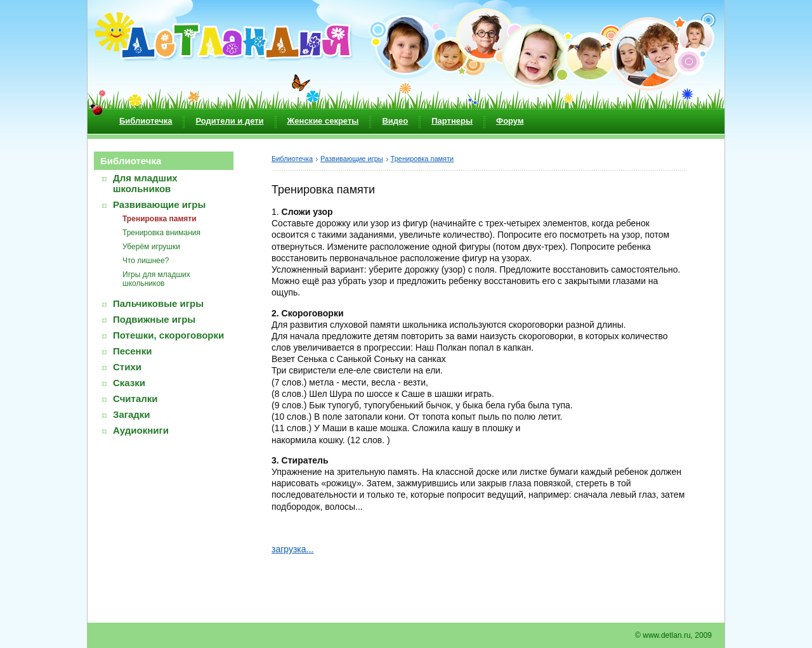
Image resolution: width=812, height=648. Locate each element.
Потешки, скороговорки (168, 335)
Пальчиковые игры (158, 303)
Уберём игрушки (151, 247)
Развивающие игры (159, 204)
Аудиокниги (141, 430)
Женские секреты (323, 121)
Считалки (135, 399)
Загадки (132, 414)
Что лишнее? (146, 261)
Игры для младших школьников (156, 279)
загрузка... (292, 549)
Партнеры (452, 121)
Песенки (132, 351)
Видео (395, 121)
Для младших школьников (145, 183)
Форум (510, 121)
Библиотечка (146, 121)
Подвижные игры (154, 319)
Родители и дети (229, 121)
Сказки (129, 383)
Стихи (127, 367)
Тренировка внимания (161, 233)
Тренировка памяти (160, 219)
